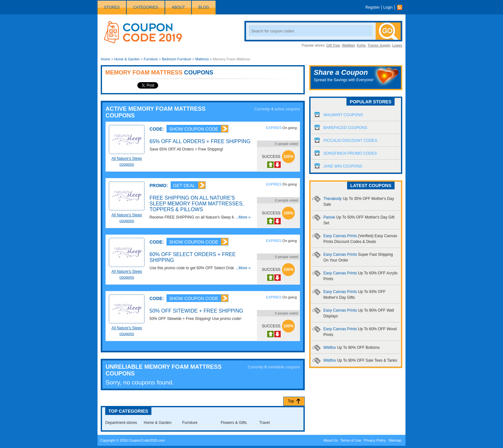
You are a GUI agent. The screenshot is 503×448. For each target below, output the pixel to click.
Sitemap (395, 440)
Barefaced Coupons (345, 128)
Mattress (202, 59)
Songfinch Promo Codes (350, 153)
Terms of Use (351, 440)
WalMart (349, 45)
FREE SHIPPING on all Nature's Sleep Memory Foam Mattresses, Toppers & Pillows (197, 204)
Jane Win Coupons (343, 166)
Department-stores (121, 423)
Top (291, 401)
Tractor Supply (379, 45)
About (178, 7)
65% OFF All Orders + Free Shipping (200, 141)
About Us (331, 440)
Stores (112, 7)
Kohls (361, 45)
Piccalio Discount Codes (350, 141)
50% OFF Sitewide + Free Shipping (196, 311)
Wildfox (352, 348)
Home (105, 59)
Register (373, 7)
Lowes (397, 45)
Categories (146, 7)
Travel (264, 423)
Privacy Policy (375, 440)
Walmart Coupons (343, 115)
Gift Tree (333, 45)
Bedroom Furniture (177, 59)
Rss (401, 7)
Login (388, 7)
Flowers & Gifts (234, 423)
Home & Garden (127, 59)
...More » (243, 217)
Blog (204, 7)
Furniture (151, 59)
